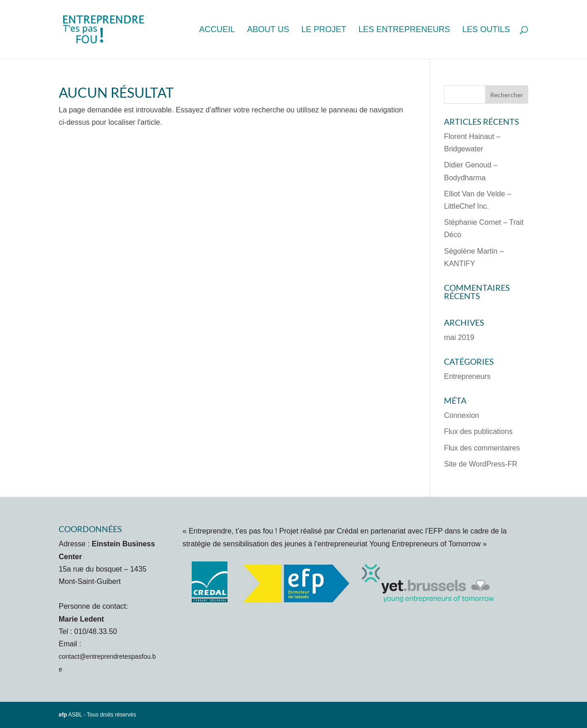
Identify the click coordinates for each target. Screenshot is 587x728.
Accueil (217, 30)
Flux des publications (478, 431)
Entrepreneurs (467, 376)
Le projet (324, 30)
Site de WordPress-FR (481, 464)
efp (63, 715)
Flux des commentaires (482, 448)
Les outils (486, 30)
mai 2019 (459, 337)
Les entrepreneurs (404, 30)
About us (268, 30)
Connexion (462, 415)
